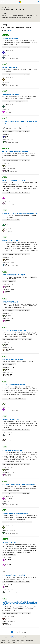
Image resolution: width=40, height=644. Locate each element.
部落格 (13, 640)
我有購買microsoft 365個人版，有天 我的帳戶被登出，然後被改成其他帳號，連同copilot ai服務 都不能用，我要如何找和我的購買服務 (20, 603)
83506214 (7, 469)
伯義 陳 (7, 344)
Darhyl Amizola (8, 474)
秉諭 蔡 (7, 587)
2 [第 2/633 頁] (15, 632)
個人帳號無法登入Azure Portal (11, 419)
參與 (18, 640)
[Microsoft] (20, 2)
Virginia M (7, 623)
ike (6, 404)
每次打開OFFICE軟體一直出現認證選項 (13, 360)
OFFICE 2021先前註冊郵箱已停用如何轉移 (14, 275)
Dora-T (7, 84)
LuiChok (7, 198)
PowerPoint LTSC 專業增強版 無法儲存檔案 (14, 385)
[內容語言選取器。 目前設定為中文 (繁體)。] (5, 637)
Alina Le (7, 440)
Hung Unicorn (8, 315)
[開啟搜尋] (35, 2)
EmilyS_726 (8, 230)
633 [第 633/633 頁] (25, 632)
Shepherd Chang (9, 435)
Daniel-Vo (7, 170)
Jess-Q (7, 264)
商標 (14, 642)
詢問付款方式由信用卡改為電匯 (11, 240)
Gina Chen (7, 259)
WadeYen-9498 (8, 560)
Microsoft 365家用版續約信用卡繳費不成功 (14, 331)
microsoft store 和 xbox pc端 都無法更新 (14, 575)
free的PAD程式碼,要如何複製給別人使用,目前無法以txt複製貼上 (20, 485)
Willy (6, 79)
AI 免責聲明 (3, 640)
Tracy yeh (7, 618)
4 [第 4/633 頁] (21, 632)
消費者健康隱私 (29, 640)
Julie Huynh (8, 111)
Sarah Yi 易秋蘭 (8, 498)
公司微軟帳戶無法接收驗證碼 (10, 39)
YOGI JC (7, 106)
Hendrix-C (7, 409)
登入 (38, 2)
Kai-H (6, 141)
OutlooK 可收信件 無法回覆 (10, 67)
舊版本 (9, 640)
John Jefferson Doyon (10, 349)
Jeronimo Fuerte (8, 374)
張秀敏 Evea (8, 286)
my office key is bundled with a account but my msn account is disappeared (20, 122)
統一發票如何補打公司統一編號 (11, 95)
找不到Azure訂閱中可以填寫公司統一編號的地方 (15, 152)
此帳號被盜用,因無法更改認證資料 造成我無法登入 (16, 514)
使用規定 (3, 642)
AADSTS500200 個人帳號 (9, 542)
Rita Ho (7, 225)
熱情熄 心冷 (8, 291)
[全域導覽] (1, 2)
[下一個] (29, 632)
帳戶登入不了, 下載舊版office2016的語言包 (14, 181)
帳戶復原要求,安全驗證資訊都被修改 (12, 450)
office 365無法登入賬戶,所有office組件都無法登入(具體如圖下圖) (20, 213)
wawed (7, 52)
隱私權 (22, 640)
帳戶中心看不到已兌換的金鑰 (10, 302)
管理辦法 (8, 642)
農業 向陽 (7, 369)
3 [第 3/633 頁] (18, 632)
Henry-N (7, 57)
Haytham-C (7, 592)
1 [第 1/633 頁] (12, 632)
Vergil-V (7, 503)
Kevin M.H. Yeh (8, 165)
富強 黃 (7, 136)
